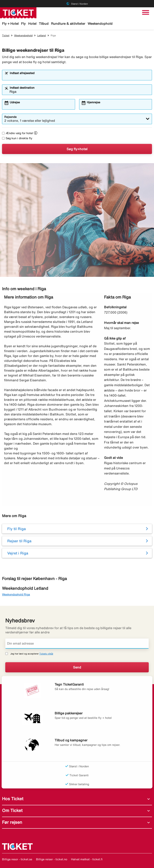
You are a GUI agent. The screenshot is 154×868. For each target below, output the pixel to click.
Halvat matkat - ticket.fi (87, 859)
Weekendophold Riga (16, 594)
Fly (23, 24)
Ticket (6, 35)
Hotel (32, 24)
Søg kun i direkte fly (17, 138)
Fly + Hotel (10, 24)
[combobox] (80, 77)
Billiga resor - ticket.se (17, 859)
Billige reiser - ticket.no (52, 859)
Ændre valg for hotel (18, 133)
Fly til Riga (16, 529)
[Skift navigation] (146, 12)
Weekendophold (100, 24)
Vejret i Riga (18, 553)
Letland (41, 35)
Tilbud (44, 24)
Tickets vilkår (46, 654)
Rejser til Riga (19, 541)
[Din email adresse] (77, 644)
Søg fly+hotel (77, 149)
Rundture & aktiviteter (68, 24)
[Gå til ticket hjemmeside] (18, 12)
